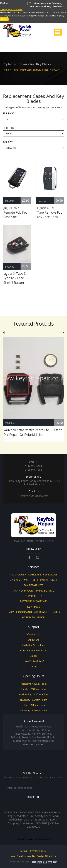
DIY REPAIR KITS (33, 585)
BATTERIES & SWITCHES (34, 601)
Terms (34, 666)
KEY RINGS (33, 607)
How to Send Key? (34, 661)
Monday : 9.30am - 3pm (34, 684)
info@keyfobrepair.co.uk (33, 496)
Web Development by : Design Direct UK (34, 856)
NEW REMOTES (33, 596)
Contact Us (33, 634)
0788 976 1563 (33, 470)
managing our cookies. (11, 9)
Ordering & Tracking (34, 645)
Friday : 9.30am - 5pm (33, 705)
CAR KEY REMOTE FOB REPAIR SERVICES (34, 580)
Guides (33, 656)
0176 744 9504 (33, 466)
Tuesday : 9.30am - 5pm (33, 689)
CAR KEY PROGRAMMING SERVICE (34, 591)
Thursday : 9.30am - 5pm (33, 700)
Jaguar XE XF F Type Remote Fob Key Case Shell (50, 212)
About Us (34, 640)
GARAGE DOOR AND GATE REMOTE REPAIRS (34, 612)
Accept (4, 19)
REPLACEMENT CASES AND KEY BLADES (34, 574)
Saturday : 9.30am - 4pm (34, 710)
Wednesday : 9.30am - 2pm (33, 694)
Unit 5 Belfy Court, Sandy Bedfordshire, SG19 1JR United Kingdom (33, 480)
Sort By (8, 142)
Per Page (8, 114)
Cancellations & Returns (34, 650)
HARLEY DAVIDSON (33, 617)
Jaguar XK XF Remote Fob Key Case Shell (15, 212)
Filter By (8, 128)
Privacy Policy (38, 851)
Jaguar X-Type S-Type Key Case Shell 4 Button (15, 278)
